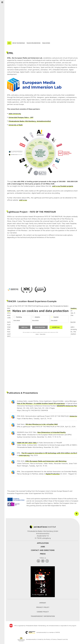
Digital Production (53, 474)
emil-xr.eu (23, 200)
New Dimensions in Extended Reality (52, 432)
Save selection (40, 327)
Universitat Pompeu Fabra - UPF (21, 117)
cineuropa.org (24, 455)
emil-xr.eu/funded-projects (63, 186)
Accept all (56, 327)
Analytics (37, 317)
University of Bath (16, 125)
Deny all (24, 327)
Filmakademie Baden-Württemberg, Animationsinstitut (30, 121)
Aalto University (15, 114)
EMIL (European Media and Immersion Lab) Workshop (46, 461)
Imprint (37, 334)
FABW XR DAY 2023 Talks (27, 443)
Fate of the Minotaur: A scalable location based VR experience (41, 403)
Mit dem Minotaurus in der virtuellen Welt (42, 424)
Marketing (19, 317)
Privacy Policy (43, 334)
